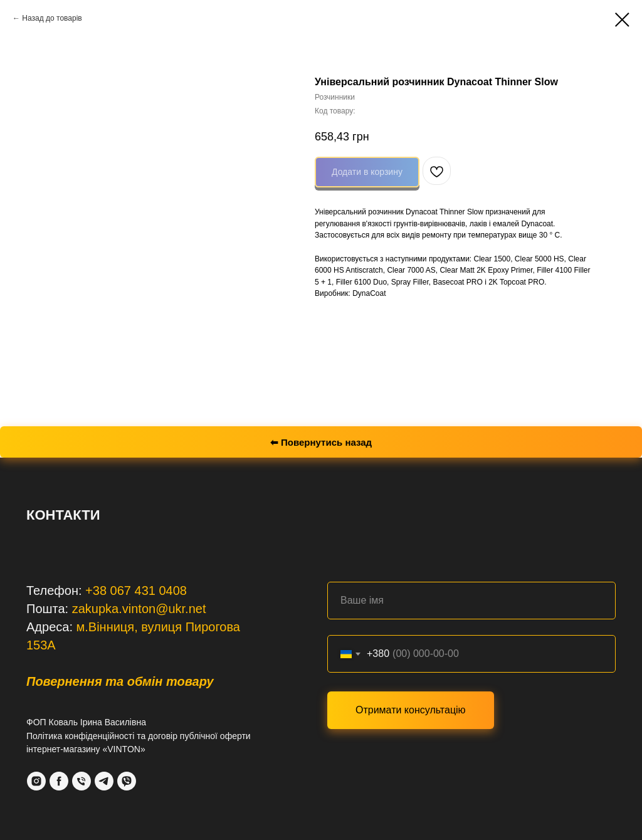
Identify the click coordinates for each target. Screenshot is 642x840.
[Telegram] (104, 781)
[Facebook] (59, 781)
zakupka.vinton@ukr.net (139, 609)
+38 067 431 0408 (136, 591)
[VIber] (127, 781)
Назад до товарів (52, 18)
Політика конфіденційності (80, 736)
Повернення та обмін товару (120, 681)
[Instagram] (36, 781)
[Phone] (82, 781)
